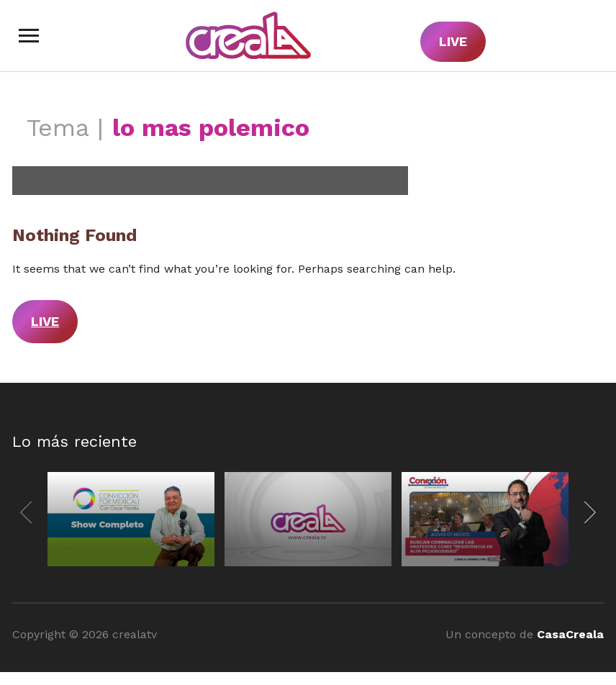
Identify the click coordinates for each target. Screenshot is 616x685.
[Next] (587, 512)
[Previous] (29, 512)
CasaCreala (570, 634)
